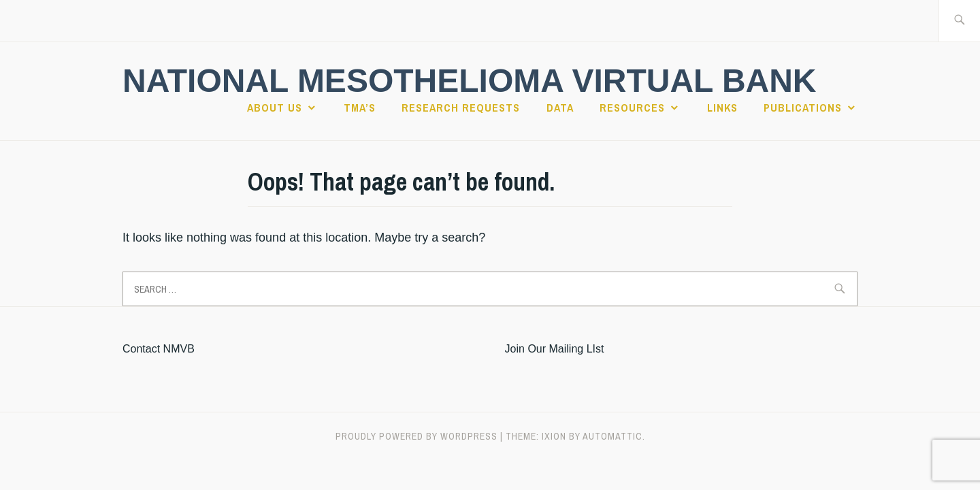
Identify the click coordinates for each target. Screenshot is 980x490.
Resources (632, 108)
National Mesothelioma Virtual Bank (470, 81)
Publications (803, 108)
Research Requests (461, 108)
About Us (275, 108)
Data (560, 108)
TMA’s (360, 108)
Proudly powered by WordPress (416, 436)
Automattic (612, 436)
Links (722, 108)
